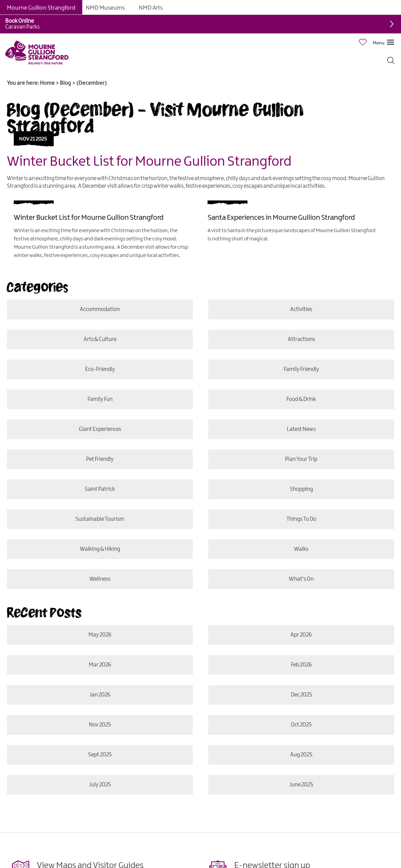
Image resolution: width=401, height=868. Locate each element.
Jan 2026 (100, 695)
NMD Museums (105, 8)
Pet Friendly (100, 459)
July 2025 (100, 785)
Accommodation (100, 309)
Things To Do (301, 519)
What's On (301, 579)
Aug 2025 (301, 755)
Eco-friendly (100, 369)
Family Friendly (301, 369)
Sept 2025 (100, 755)
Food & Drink (301, 399)
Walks (301, 549)
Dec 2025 (301, 695)
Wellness (100, 579)
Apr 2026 (301, 635)
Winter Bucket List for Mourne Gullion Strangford (149, 162)
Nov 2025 (100, 725)
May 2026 (100, 635)
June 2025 (301, 785)
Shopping (301, 489)
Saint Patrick (100, 489)
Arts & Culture (100, 339)
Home (47, 83)
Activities (301, 309)
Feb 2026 (301, 665)
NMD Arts (151, 8)
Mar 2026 (100, 665)
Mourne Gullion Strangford (41, 8)
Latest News (301, 429)
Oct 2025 (301, 725)
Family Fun (100, 399)
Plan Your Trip (301, 459)
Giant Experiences (100, 429)
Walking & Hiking (100, 549)
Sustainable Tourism (100, 519)
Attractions (301, 339)
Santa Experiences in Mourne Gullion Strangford (281, 218)
